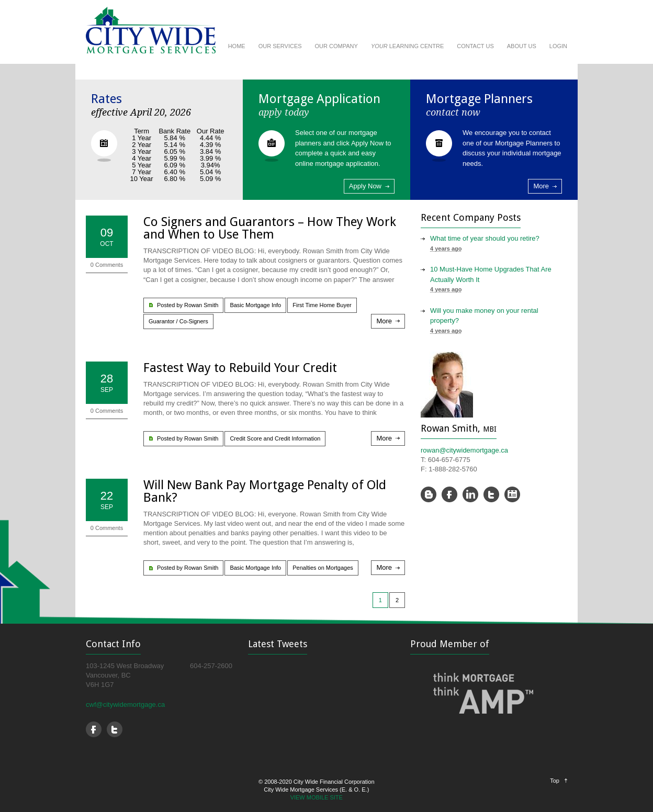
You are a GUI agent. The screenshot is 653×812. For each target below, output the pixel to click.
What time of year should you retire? (485, 238)
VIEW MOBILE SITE (317, 797)
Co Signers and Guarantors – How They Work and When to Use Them (270, 228)
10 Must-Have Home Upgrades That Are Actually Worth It (491, 274)
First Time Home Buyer (322, 305)
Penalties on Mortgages (323, 568)
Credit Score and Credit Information (275, 438)
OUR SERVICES (280, 46)
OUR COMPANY (336, 46)
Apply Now (365, 186)
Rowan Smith (201, 305)
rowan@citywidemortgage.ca (464, 450)
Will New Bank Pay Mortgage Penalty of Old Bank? (265, 491)
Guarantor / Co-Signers (178, 321)
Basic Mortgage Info (255, 305)
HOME (237, 46)
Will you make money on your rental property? (484, 316)
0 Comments (107, 265)
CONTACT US (475, 46)
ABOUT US (522, 46)
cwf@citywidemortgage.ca (125, 704)
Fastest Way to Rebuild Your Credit (240, 368)
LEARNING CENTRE (407, 46)
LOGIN (558, 46)
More (541, 186)
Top (555, 781)
